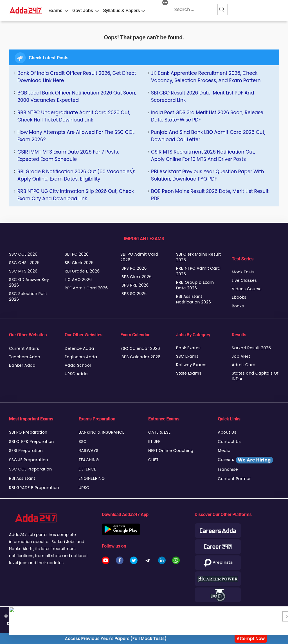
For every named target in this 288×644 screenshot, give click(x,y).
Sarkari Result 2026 (251, 348)
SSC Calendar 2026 (140, 348)
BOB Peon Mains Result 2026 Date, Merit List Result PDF (210, 195)
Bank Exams (188, 348)
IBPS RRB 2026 (135, 285)
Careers (246, 460)
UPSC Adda (76, 374)
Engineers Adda (81, 357)
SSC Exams (187, 356)
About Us (227, 432)
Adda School (78, 365)
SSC (83, 442)
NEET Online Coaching (171, 451)
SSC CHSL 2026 (24, 263)
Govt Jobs (83, 10)
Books (238, 306)
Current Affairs (24, 348)
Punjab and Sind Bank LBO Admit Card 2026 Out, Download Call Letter (208, 136)
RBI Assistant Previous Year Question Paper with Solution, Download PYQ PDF (208, 175)
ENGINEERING (92, 478)
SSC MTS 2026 (23, 271)
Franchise (228, 469)
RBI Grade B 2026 (82, 271)
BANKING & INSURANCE (102, 432)
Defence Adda (79, 348)
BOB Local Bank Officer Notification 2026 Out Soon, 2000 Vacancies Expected (77, 96)
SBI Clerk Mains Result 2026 (198, 257)
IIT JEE (154, 442)
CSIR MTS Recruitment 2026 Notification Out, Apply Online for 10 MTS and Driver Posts (203, 156)
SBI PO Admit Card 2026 (139, 257)
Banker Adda (22, 365)
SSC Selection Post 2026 (28, 296)
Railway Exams (191, 365)
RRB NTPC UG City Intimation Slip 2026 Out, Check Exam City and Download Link (76, 195)
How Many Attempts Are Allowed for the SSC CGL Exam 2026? (76, 136)
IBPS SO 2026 (134, 294)
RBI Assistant (22, 478)
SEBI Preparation (26, 451)
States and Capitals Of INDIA (255, 376)
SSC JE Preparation (29, 460)
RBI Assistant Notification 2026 (194, 299)
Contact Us (229, 442)
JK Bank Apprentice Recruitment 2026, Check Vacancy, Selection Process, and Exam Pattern (206, 77)
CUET (153, 460)
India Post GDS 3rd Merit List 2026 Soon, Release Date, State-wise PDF (207, 116)
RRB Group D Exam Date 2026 (195, 285)
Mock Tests (243, 272)
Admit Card (244, 365)
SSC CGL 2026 (23, 254)
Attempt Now (251, 639)
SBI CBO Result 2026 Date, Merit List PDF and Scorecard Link (202, 96)
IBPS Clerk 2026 (136, 277)
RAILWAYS (89, 451)
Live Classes (244, 280)
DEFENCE (87, 469)
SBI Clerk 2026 (79, 263)
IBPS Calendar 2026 (140, 357)
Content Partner (234, 479)
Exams (55, 10)
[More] (165, 3)
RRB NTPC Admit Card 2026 (198, 271)
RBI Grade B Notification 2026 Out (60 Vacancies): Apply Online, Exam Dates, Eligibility (76, 175)
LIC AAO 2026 (78, 280)
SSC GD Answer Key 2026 (29, 282)
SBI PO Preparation (28, 432)
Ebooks (239, 297)
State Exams (189, 373)
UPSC (84, 488)
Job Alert (241, 356)
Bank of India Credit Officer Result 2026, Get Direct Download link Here (77, 77)
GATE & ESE (159, 432)
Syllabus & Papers (121, 10)
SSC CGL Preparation (31, 469)
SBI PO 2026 (77, 254)
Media (224, 451)
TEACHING (89, 460)
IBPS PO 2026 (134, 268)
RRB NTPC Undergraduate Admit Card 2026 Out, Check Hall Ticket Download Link (74, 116)
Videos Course (247, 289)
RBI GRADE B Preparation (34, 488)
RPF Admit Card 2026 (86, 288)
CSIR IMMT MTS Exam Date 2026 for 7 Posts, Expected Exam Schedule (68, 156)
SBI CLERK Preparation (31, 442)
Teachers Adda (25, 357)
